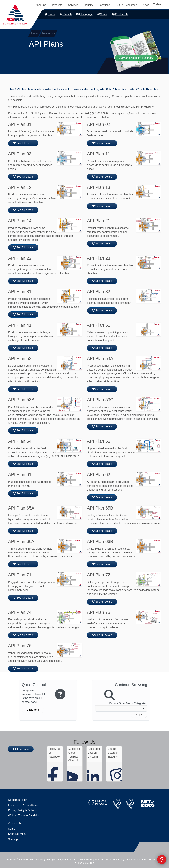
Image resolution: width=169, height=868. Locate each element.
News (146, 5)
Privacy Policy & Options (22, 810)
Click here (33, 710)
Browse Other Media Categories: (128, 703)
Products (57, 5)
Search (66, 14)
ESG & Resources (126, 5)
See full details (23, 143)
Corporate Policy (18, 800)
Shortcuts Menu (17, 834)
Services (73, 5)
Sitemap (13, 839)
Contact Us (120, 14)
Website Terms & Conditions (24, 816)
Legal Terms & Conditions (23, 805)
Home (50, 14)
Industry (88, 5)
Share (102, 14)
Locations (104, 5)
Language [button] (84, 14)
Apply (139, 715)
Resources (48, 33)
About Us (41, 5)
